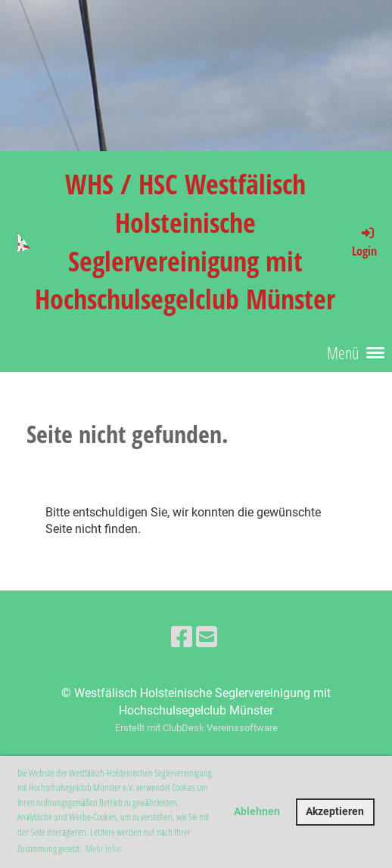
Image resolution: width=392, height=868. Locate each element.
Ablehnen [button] (257, 812)
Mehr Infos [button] (103, 848)
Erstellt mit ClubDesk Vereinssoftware (196, 728)
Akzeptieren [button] (335, 812)
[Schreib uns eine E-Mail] (207, 637)
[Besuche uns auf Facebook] (182, 637)
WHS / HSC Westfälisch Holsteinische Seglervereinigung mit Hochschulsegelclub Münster (185, 241)
